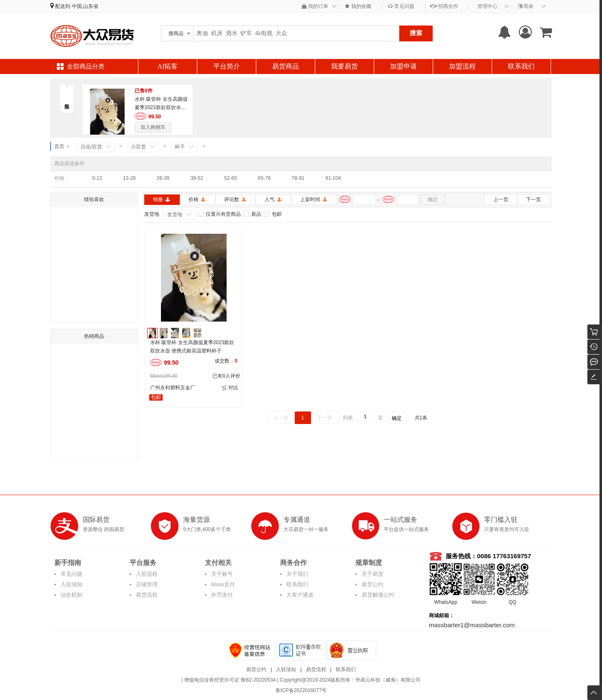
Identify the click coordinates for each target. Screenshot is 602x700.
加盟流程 (462, 66)
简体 (526, 6)
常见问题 (401, 6)
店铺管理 (147, 584)
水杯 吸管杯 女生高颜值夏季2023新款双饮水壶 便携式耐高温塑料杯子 (161, 107)
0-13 (97, 178)
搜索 (416, 33)
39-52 (197, 178)
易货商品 (286, 66)
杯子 (180, 147)
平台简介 (227, 66)
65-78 (264, 178)
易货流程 (147, 595)
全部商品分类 (86, 66)
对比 (230, 388)
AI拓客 (168, 66)
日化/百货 (91, 147)
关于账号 (222, 574)
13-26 (129, 178)
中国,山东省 (85, 6)
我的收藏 (358, 6)
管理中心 (487, 6)
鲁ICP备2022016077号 (301, 690)
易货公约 (372, 584)
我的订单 (315, 6)
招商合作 (444, 6)
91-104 (333, 178)
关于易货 (372, 574)
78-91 (298, 178)
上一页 (501, 199)
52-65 (231, 178)
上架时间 (314, 199)
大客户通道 (300, 595)
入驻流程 (147, 574)
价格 (198, 199)
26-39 (163, 178)
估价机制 (71, 595)
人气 (274, 199)
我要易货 (344, 66)
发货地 (175, 215)
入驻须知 (71, 584)
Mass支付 (223, 584)
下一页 (533, 199)
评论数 (236, 199)
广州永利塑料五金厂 (173, 388)
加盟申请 (403, 66)
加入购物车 (153, 127)
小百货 (138, 147)
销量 (162, 199)
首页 (59, 146)
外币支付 (222, 595)
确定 (433, 199)
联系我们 (521, 66)
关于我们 (297, 574)
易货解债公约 (378, 595)
